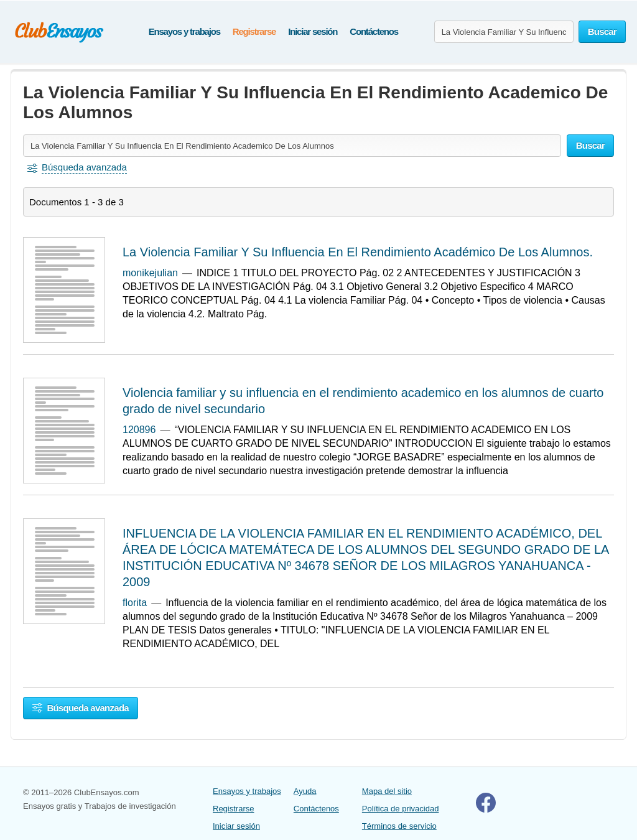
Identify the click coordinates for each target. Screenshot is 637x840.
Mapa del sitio (387, 791)
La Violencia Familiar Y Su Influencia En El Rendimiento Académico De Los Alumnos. (358, 252)
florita (135, 603)
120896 (139, 430)
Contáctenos (374, 31)
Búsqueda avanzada (81, 708)
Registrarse (254, 31)
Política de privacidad (401, 809)
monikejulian (150, 273)
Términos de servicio (399, 826)
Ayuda (305, 791)
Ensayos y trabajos (184, 31)
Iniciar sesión (313, 31)
